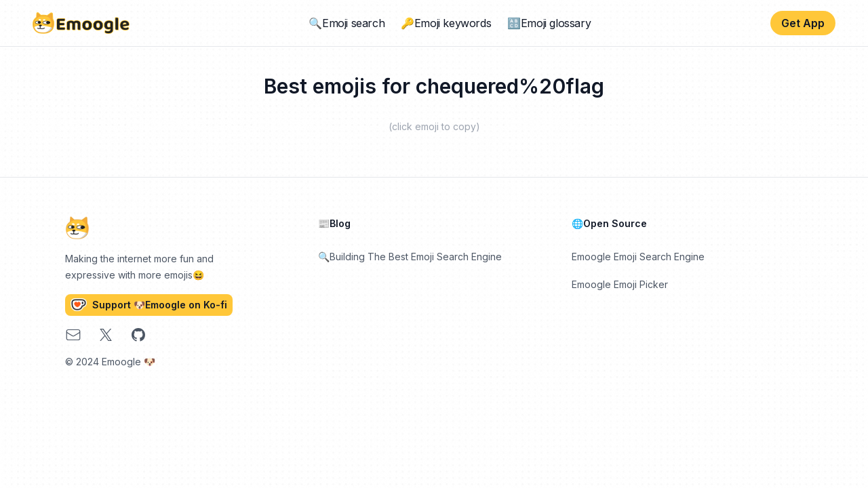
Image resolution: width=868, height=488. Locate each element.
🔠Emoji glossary (549, 23)
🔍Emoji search (347, 23)
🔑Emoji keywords (446, 23)
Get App (803, 23)
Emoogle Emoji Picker (620, 284)
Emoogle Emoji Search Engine (638, 257)
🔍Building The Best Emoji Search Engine (410, 257)
